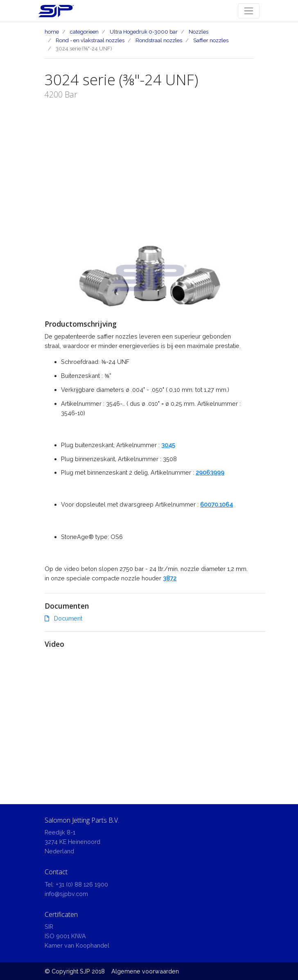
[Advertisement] (149, 163)
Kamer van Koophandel (77, 945)
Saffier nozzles (211, 40)
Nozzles (199, 32)
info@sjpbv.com (66, 894)
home (52, 32)
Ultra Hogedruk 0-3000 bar (144, 32)
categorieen (84, 32)
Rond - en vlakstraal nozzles (90, 40)
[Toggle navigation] (249, 11)
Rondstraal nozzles (159, 40)
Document (63, 618)
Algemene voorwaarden (145, 971)
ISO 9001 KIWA (65, 936)
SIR (49, 927)
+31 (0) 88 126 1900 (82, 884)
